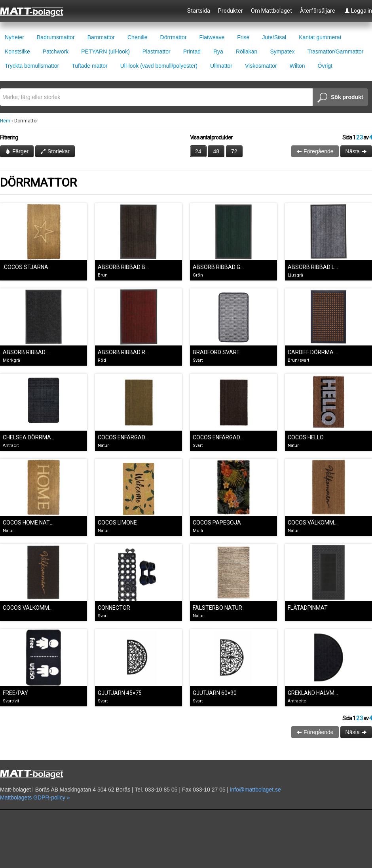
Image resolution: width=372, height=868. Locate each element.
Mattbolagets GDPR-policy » (35, 797)
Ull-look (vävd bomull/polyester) (159, 66)
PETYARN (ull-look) (105, 52)
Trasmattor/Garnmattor (336, 52)
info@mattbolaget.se (255, 790)
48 (216, 151)
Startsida (199, 11)
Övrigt (325, 66)
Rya (218, 52)
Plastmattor (157, 52)
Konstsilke (17, 52)
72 (234, 151)
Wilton (297, 66)
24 (198, 151)
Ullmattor (221, 66)
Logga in (358, 11)
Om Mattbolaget (271, 11)
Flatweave (212, 37)
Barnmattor (101, 37)
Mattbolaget (36, 11)
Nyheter (14, 37)
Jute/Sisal (274, 37)
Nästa (356, 151)
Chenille (138, 37)
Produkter (231, 11)
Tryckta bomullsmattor (32, 66)
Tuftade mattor (90, 66)
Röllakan (247, 52)
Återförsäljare (318, 11)
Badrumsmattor (56, 37)
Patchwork (56, 52)
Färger (17, 151)
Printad (192, 52)
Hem (5, 121)
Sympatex (282, 52)
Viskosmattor (261, 66)
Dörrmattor (174, 37)
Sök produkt (340, 98)
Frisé (243, 37)
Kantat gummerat (320, 37)
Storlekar (55, 151)
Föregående (315, 151)
